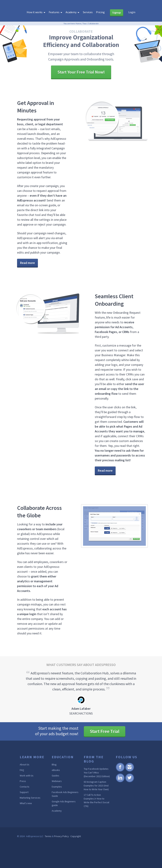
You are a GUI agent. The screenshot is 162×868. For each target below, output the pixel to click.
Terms (48, 836)
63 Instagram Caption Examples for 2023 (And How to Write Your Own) (96, 786)
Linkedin (120, 782)
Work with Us (27, 776)
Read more (27, 263)
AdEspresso (81, 6)
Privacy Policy (61, 836)
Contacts (25, 787)
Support (24, 792)
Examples (57, 787)
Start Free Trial (105, 731)
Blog (54, 764)
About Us (25, 764)
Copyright (76, 836)
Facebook (120, 771)
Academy (57, 811)
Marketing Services (30, 798)
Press (23, 781)
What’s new (26, 803)
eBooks (56, 770)
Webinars (57, 781)
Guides (55, 776)
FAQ (22, 770)
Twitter (129, 782)
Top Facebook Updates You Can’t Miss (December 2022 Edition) (97, 773)
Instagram (130, 771)
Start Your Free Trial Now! (81, 72)
